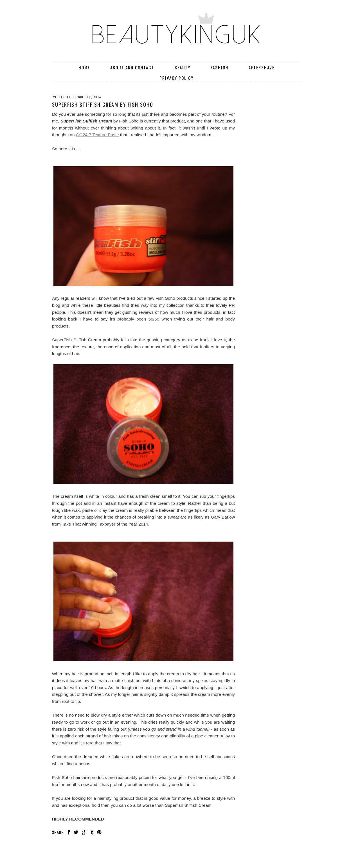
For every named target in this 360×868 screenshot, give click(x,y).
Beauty (183, 67)
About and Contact (132, 67)
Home (84, 67)
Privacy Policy (176, 78)
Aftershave (262, 67)
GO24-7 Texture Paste (97, 135)
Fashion (220, 67)
